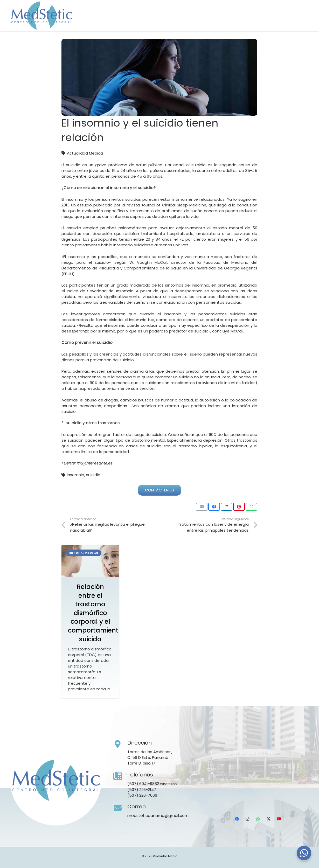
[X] (284, 22)
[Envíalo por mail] (202, 507)
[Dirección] (120, 744)
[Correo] (120, 808)
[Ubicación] (305, 22)
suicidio (93, 475)
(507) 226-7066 (142, 795)
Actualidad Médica (85, 153)
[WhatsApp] (274, 22)
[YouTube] (294, 22)
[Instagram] (263, 22)
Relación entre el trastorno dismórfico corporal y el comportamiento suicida (95, 613)
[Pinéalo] (239, 507)
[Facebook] (253, 22)
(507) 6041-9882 (143, 784)
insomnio (76, 475)
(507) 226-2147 (142, 790)
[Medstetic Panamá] (41, 16)
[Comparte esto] (214, 507)
